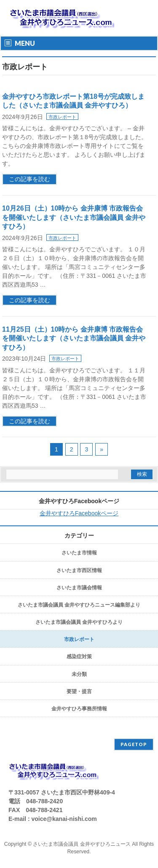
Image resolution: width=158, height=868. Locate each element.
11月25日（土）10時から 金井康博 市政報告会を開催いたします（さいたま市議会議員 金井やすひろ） (74, 338)
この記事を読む (29, 179)
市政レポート (62, 117)
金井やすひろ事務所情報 (79, 709)
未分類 (79, 674)
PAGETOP (134, 744)
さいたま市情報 (79, 553)
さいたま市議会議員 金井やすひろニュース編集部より (79, 605)
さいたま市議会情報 (79, 588)
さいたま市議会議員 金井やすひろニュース (82, 844)
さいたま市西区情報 (79, 570)
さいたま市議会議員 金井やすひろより (79, 622)
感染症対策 (79, 657)
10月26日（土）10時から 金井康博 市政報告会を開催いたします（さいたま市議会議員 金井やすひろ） (74, 217)
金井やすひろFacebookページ (79, 501)
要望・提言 (79, 691)
